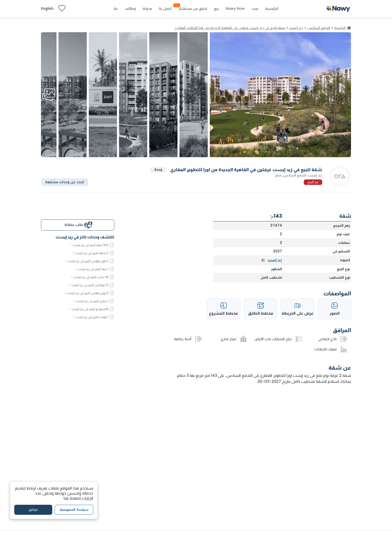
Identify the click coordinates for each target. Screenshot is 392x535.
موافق (33, 510)
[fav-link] (62, 9)
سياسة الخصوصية (74, 510)
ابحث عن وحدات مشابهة (65, 182)
